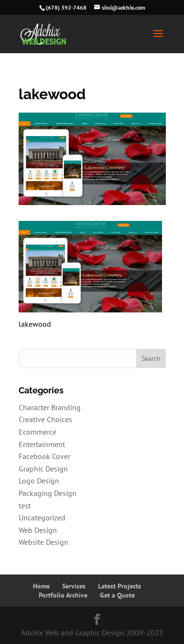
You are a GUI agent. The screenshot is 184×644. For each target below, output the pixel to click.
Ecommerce (38, 432)
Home (41, 586)
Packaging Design (48, 493)
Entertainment (42, 444)
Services (74, 586)
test (25, 506)
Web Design (38, 530)
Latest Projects (119, 586)
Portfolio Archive (63, 595)
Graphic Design (43, 469)
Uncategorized (42, 517)
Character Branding (50, 407)
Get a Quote (117, 595)
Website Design (43, 542)
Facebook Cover (44, 456)
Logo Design (39, 481)
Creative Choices (45, 419)
